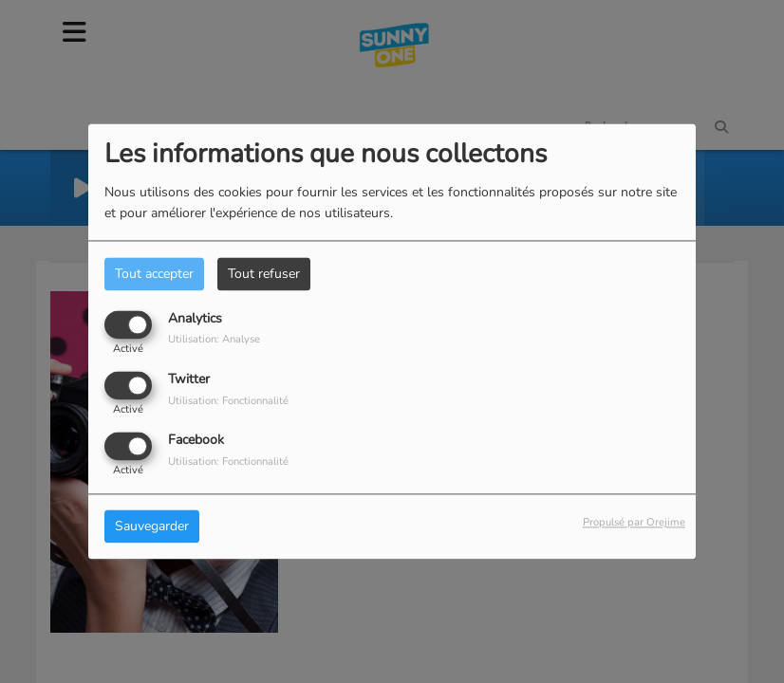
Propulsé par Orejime (634, 523)
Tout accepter (154, 274)
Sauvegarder (152, 527)
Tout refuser (264, 274)
